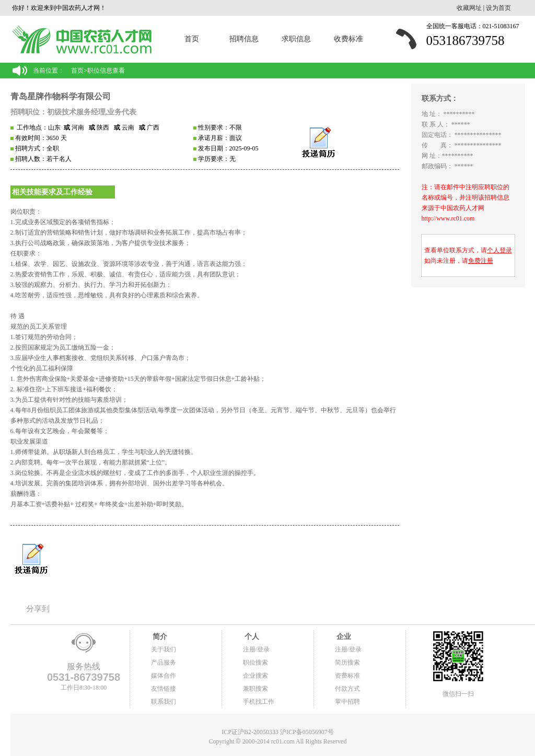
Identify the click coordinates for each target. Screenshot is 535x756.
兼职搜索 (255, 689)
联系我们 (164, 702)
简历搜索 (347, 662)
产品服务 (164, 662)
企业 (343, 637)
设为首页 (498, 8)
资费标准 (347, 676)
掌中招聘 (347, 702)
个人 (251, 637)
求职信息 (296, 39)
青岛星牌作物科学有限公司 (61, 96)
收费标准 (348, 39)
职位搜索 (255, 662)
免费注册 (481, 261)
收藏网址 (469, 8)
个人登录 (499, 250)
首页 (192, 39)
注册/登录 (256, 649)
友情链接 (164, 689)
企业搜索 (255, 676)
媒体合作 (164, 676)
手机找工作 (259, 702)
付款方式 (347, 689)
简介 (159, 637)
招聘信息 (244, 39)
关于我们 (164, 649)
